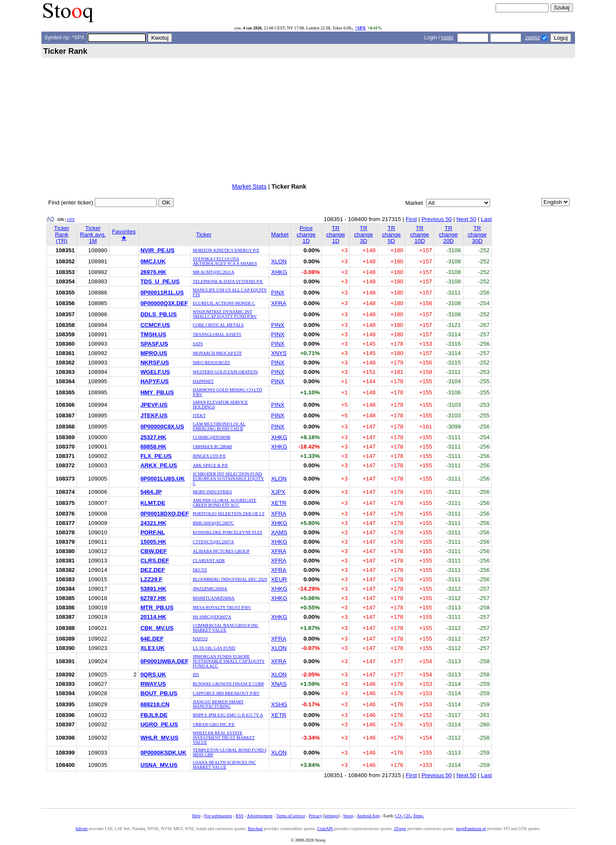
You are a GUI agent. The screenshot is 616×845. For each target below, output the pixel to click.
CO (399, 816)
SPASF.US (154, 344)
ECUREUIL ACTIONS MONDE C (224, 303)
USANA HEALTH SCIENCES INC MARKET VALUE (224, 765)
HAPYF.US (155, 381)
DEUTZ (200, 570)
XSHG (279, 704)
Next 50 (466, 219)
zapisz (532, 38)
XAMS (279, 532)
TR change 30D (477, 235)
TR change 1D (336, 235)
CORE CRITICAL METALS (218, 325)
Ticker (204, 235)
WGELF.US (155, 372)
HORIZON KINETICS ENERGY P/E (226, 250)
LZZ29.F (152, 579)
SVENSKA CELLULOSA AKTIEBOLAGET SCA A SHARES (225, 261)
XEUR (279, 579)
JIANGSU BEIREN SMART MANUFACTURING (218, 704)
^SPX (360, 28)
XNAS (279, 684)
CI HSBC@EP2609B (211, 437)
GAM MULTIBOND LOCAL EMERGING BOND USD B (219, 426)
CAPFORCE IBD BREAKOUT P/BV (226, 693)
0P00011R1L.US (162, 293)
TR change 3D (363, 235)
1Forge (400, 829)
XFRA (279, 303)
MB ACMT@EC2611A (213, 272)
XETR (279, 503)
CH (408, 816)
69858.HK (153, 447)
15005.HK (153, 542)
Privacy (315, 816)
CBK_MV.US (157, 628)
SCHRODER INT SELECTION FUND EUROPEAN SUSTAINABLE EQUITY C (228, 479)
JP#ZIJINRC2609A (210, 589)
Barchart (255, 829)
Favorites (124, 235)
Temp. (418, 816)
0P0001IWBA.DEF (165, 661)
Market (280, 235)
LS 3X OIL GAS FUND (214, 648)
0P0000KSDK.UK (163, 753)
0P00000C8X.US (162, 427)
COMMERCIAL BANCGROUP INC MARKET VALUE (225, 628)
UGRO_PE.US (159, 724)
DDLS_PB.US (159, 314)
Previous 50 (436, 219)
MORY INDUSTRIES (212, 492)
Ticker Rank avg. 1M (93, 235)
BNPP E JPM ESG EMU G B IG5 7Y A (228, 715)
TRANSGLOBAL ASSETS (217, 334)
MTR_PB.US (157, 608)
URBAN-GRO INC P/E (213, 724)
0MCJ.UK (153, 261)
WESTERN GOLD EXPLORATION (225, 372)
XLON (279, 261)
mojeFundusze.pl (471, 829)
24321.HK (153, 523)
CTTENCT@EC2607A (213, 542)
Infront (82, 829)
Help (196, 816)
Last (486, 219)
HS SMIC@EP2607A (212, 617)
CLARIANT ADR (209, 561)
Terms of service (291, 816)
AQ (50, 219)
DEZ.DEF (153, 570)
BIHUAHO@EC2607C (213, 523)
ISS (196, 675)
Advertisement (260, 816)
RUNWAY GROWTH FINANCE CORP (228, 684)
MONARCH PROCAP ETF (217, 353)
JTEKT (199, 415)
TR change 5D (391, 235)
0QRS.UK (153, 675)
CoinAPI (325, 829)
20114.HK (153, 617)
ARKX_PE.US (159, 465)
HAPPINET (203, 381)
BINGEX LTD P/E (209, 456)
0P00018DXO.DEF (165, 514)
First (411, 219)
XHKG (279, 272)
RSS (239, 816)
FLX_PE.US (156, 456)
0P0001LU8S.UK (163, 479)
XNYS (279, 353)
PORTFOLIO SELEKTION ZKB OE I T (228, 514)
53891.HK (153, 589)
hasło (447, 38)
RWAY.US (153, 684)
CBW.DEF (154, 551)
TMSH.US (153, 334)
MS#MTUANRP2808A (213, 598)
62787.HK (153, 598)
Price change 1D (306, 235)
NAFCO (200, 639)
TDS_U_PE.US (160, 281)
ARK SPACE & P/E (210, 465)
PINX (278, 293)
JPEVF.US (154, 405)
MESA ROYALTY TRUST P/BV (222, 608)
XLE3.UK (153, 648)
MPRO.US (154, 353)
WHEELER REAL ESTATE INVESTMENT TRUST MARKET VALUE (224, 738)
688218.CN (155, 704)
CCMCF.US (155, 325)
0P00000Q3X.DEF (164, 303)
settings (331, 816)
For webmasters (218, 816)
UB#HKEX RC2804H (212, 447)
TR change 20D (448, 235)
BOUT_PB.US (159, 693)
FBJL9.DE (154, 715)
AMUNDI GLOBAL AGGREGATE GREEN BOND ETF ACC (224, 503)
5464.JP (151, 492)
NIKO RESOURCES (211, 363)
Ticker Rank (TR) (61, 235)
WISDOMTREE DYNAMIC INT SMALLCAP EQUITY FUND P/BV (225, 314)
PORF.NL (153, 532)
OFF (71, 220)
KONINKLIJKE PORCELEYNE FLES (227, 532)
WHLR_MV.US (159, 738)
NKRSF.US (155, 363)
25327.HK (153, 437)
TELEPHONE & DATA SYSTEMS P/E (228, 281)
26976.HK (153, 272)
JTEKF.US (154, 415)
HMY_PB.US (157, 392)
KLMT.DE (153, 503)
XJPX (278, 492)
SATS (198, 344)
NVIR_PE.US (158, 250)
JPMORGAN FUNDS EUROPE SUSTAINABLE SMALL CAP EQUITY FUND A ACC (229, 661)
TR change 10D (420, 235)
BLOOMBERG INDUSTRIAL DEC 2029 (230, 579)
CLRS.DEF (155, 561)
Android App (368, 816)
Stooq (348, 816)
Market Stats (250, 186)
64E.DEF (152, 639)
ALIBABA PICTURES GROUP (221, 551)
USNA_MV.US (159, 765)
